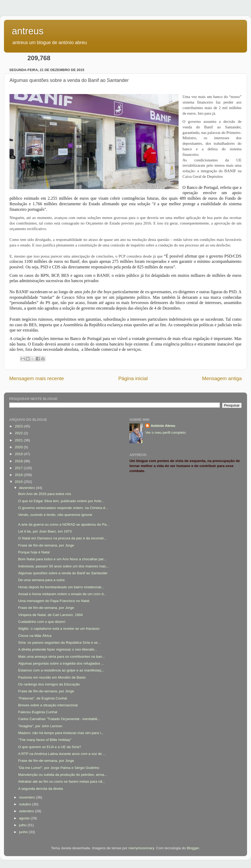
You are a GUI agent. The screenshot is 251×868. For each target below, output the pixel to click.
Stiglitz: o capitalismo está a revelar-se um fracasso (59, 629)
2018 (19, 461)
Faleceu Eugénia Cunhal (38, 712)
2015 (19, 482)
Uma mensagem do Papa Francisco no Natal (54, 601)
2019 (19, 454)
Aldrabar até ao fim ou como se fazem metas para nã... (62, 781)
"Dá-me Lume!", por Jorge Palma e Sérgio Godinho (59, 768)
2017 (19, 468)
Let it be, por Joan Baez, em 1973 (45, 531)
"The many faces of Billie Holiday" (45, 740)
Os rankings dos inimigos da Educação (49, 684)
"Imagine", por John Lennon (40, 726)
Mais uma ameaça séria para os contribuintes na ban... (62, 657)
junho (24, 832)
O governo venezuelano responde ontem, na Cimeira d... (63, 508)
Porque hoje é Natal (34, 552)
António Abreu (163, 426)
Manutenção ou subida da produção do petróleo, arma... (63, 775)
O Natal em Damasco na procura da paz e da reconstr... (62, 538)
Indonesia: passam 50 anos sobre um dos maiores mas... (64, 566)
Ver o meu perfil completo (166, 433)
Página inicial (133, 378)
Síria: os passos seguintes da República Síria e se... (59, 643)
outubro (26, 804)
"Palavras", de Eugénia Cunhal (43, 698)
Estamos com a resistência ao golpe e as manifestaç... (61, 670)
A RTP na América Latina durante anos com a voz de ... (62, 754)
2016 (19, 475)
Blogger (193, 848)
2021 (19, 440)
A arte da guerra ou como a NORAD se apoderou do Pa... (64, 524)
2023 (19, 426)
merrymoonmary (141, 848)
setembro (27, 811)
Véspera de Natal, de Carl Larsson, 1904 (51, 615)
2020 (19, 447)
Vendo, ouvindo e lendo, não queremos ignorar (55, 515)
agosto (25, 818)
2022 (19, 433)
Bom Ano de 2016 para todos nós (45, 494)
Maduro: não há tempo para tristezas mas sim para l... (61, 733)
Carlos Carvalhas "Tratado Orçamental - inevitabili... (59, 719)
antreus (28, 31)
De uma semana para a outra (41, 580)
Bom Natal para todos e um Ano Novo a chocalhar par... (62, 559)
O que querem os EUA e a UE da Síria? (50, 747)
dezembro (27, 488)
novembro (27, 797)
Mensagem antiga (222, 378)
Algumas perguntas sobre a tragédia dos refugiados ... (61, 663)
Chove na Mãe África (35, 636)
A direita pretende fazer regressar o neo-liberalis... (58, 649)
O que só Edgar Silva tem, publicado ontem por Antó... (61, 501)
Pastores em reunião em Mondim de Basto (52, 677)
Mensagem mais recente (37, 378)
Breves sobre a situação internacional (48, 705)
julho (23, 825)
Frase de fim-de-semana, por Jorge (46, 545)
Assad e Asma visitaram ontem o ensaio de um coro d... (62, 594)
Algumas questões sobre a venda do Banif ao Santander (63, 573)
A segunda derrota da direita (41, 789)
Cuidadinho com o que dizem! (42, 622)
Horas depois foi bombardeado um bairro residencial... (61, 587)
